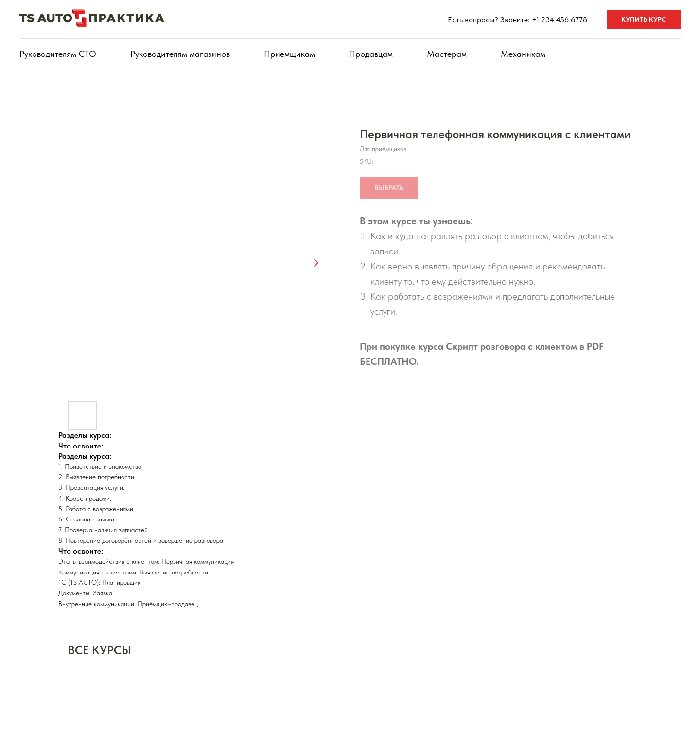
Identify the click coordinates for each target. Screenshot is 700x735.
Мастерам (447, 54)
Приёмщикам (289, 54)
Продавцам (371, 54)
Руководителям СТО (58, 54)
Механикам (523, 54)
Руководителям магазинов (180, 54)
